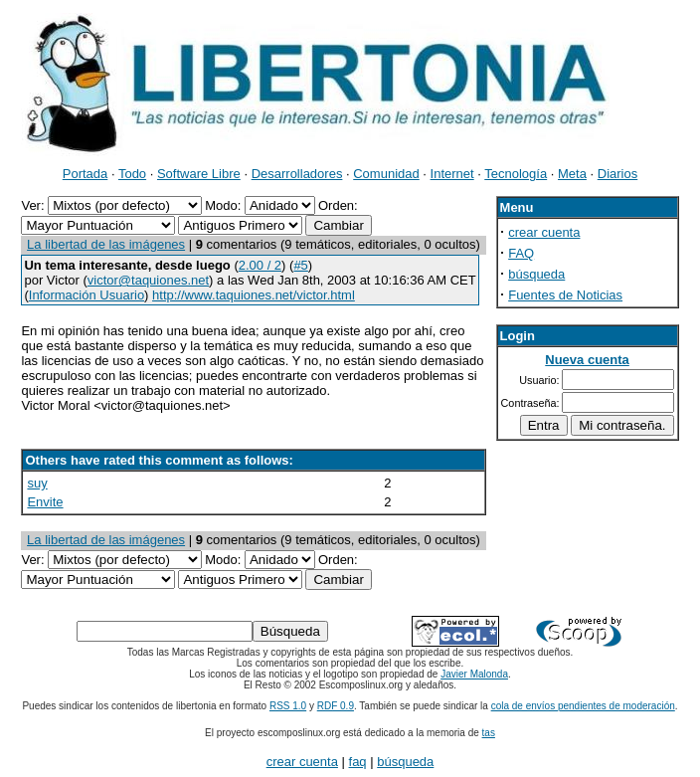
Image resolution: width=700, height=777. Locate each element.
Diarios (617, 174)
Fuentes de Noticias (565, 295)
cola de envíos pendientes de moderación (583, 706)
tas (489, 733)
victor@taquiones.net (148, 280)
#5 (300, 265)
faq (358, 762)
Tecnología (516, 174)
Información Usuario (87, 295)
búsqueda (536, 274)
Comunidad (386, 174)
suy (37, 483)
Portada (86, 174)
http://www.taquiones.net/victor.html (254, 295)
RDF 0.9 (336, 706)
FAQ (521, 253)
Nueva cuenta (587, 360)
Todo (132, 174)
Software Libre (199, 174)
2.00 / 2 (260, 265)
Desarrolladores (297, 174)
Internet (452, 174)
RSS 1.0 (288, 706)
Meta (572, 174)
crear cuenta (544, 232)
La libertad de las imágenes (106, 244)
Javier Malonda (474, 674)
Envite (45, 502)
